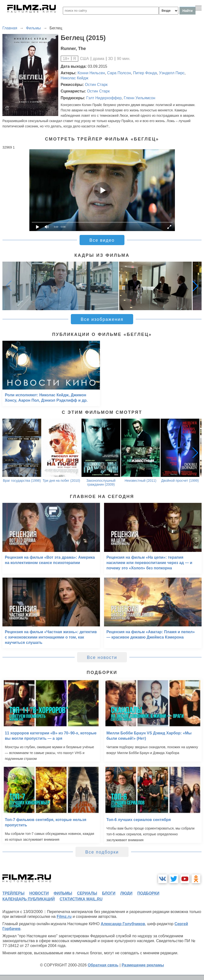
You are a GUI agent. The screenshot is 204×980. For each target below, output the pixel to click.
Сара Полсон (119, 73)
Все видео (102, 240)
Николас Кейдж (74, 78)
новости (39, 893)
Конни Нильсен (91, 73)
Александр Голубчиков (123, 924)
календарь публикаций (29, 899)
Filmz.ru (64, 917)
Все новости (102, 657)
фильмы (63, 893)
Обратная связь (103, 965)
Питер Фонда (145, 73)
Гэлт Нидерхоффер (104, 98)
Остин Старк (96, 85)
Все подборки (102, 852)
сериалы (87, 893)
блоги (109, 893)
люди (126, 893)
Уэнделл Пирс (172, 73)
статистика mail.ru (81, 899)
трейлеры (13, 893)
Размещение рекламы (143, 965)
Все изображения (102, 319)
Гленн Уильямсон (139, 98)
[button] (195, 286)
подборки (148, 893)
